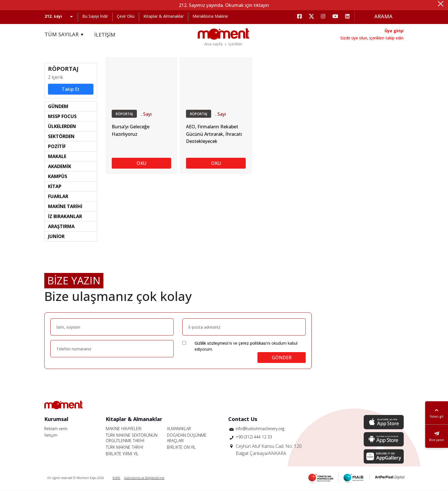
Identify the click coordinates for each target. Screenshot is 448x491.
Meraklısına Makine (210, 16)
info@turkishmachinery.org (260, 429)
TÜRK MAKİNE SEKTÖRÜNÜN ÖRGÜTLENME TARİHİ (132, 438)
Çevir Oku (126, 16)
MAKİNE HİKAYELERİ (124, 429)
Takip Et (71, 89)
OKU (141, 163)
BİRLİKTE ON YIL (181, 447)
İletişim (51, 435)
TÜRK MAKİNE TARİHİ (125, 447)
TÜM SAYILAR (65, 35)
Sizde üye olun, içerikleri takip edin (372, 38)
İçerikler (235, 44)
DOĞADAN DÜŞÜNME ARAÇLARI (187, 438)
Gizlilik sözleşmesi (211, 343)
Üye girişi (394, 31)
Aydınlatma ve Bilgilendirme (144, 478)
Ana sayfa (213, 44)
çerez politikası (252, 343)
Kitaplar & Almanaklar (164, 16)
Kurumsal (56, 419)
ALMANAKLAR (179, 429)
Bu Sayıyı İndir (95, 16)
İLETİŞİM (105, 35)
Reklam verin (56, 429)
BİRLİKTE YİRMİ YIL (122, 454)
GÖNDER (282, 358)
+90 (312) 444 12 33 (254, 437)
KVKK (116, 478)
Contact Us (243, 419)
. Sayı (146, 114)
